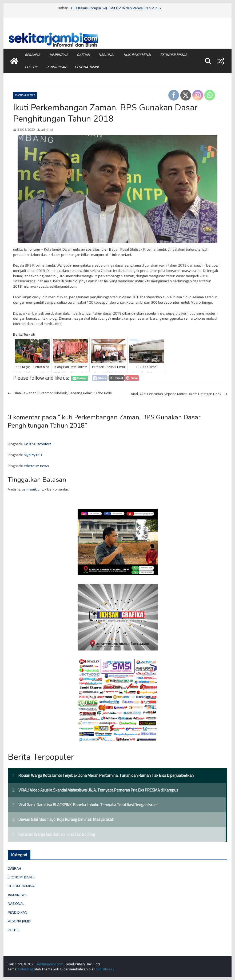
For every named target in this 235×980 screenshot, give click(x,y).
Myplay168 (33, 455)
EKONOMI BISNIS (174, 55)
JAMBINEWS (58, 55)
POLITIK (31, 67)
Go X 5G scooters (38, 444)
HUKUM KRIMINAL (138, 55)
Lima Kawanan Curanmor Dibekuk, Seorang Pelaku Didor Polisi (60, 393)
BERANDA (32, 55)
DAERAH (83, 55)
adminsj (47, 130)
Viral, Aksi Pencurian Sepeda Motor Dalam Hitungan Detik (179, 394)
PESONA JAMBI (87, 67)
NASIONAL (107, 55)
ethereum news (36, 466)
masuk (32, 489)
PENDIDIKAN (56, 67)
